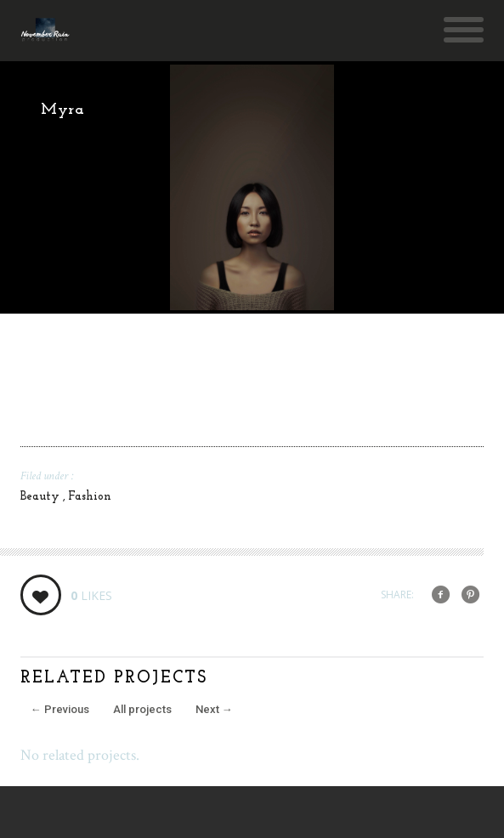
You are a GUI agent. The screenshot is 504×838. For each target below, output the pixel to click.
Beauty (42, 497)
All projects (142, 709)
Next (214, 709)
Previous (60, 709)
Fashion (90, 497)
